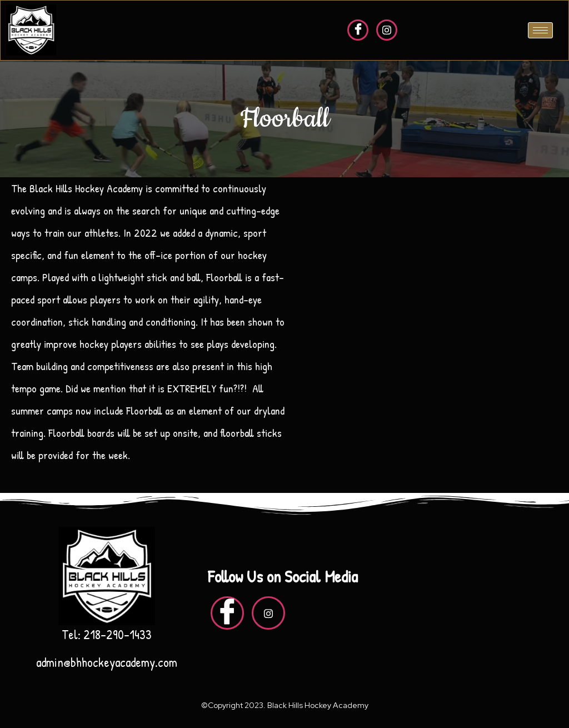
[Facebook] (358, 30)
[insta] (387, 30)
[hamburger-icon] (540, 30)
